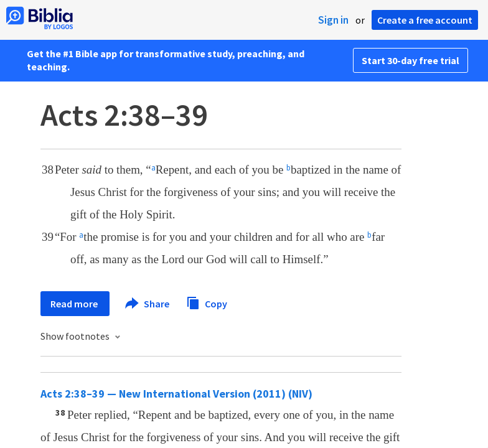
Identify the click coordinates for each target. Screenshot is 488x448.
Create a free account (425, 20)
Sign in (333, 20)
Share (148, 304)
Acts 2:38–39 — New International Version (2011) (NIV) (176, 394)
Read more (75, 304)
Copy (207, 302)
